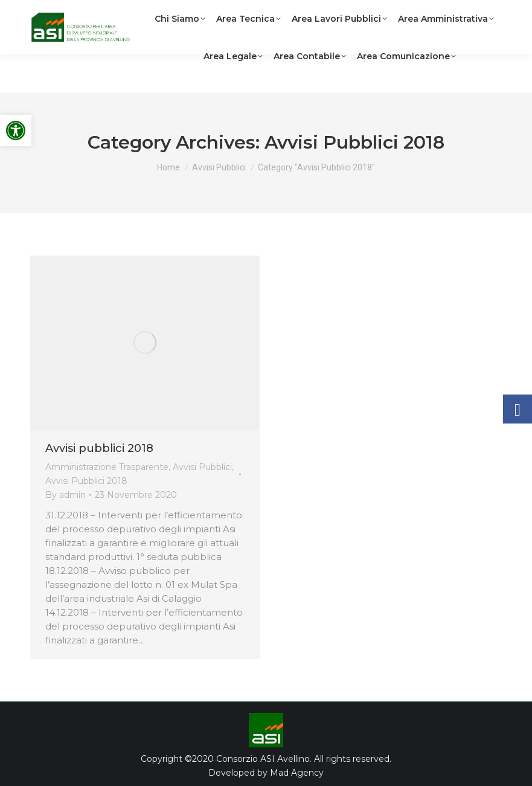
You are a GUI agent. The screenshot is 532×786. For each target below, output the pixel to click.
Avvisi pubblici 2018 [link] (99, 448)
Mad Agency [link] (297, 773)
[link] (16, 130)
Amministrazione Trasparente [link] (107, 467)
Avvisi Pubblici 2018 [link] (86, 481)
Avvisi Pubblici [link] (202, 467)
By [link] (66, 495)
